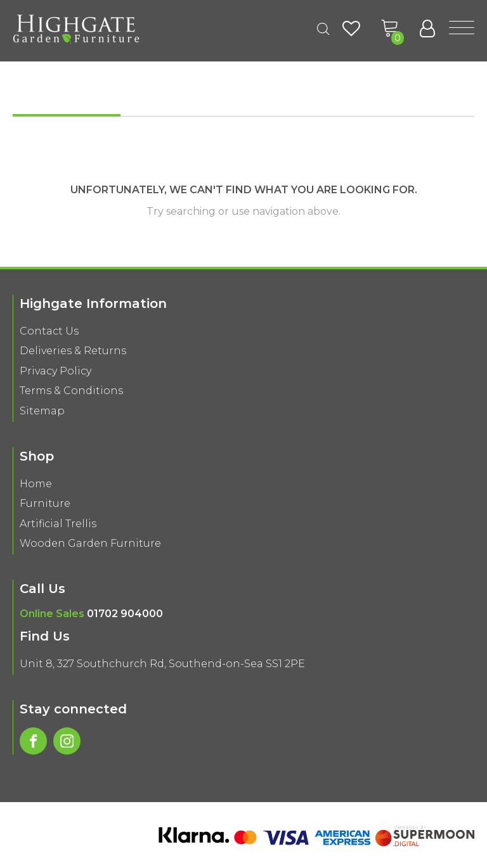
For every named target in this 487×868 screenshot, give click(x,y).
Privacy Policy (55, 371)
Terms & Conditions (71, 391)
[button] (390, 29)
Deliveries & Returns (73, 351)
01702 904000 (125, 614)
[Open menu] (462, 29)
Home (36, 484)
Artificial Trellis (58, 524)
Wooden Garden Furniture (90, 543)
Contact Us (49, 331)
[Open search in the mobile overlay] (323, 29)
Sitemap (42, 411)
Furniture (45, 503)
